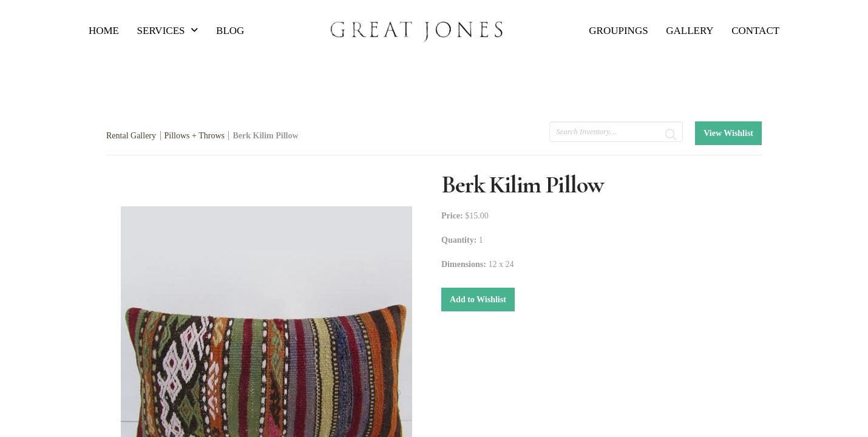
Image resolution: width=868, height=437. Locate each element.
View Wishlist (728, 133)
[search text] (616, 132)
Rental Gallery (131, 136)
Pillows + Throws (195, 136)
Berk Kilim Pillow (265, 136)
